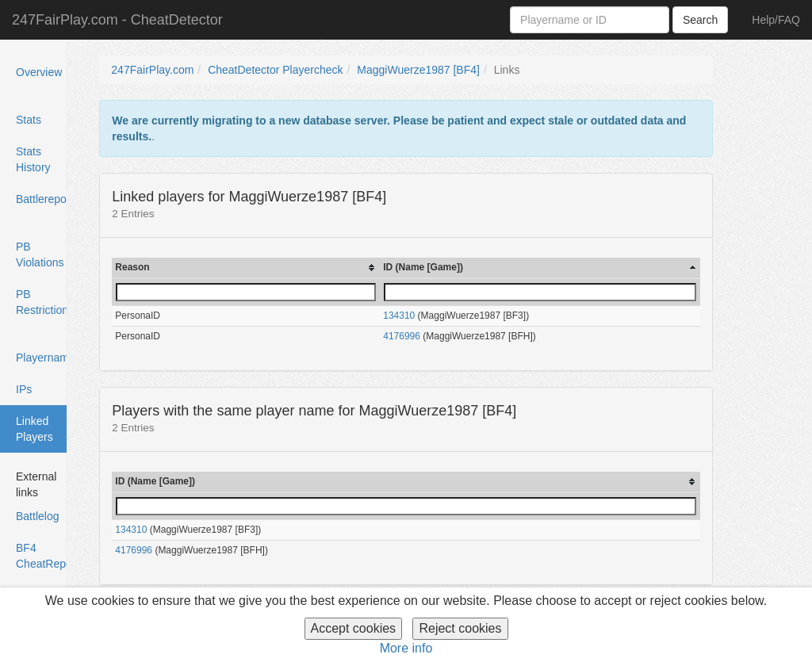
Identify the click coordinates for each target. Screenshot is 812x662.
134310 (399, 316)
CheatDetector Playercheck (275, 70)
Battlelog (37, 516)
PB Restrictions (42, 302)
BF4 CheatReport (42, 556)
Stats (29, 120)
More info (406, 648)
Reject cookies (460, 628)
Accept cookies (354, 628)
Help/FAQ (776, 20)
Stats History (33, 159)
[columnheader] (246, 268)
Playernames (42, 358)
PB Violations (40, 254)
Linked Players (36, 434)
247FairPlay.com (152, 70)
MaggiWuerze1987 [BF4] (418, 70)
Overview (39, 72)
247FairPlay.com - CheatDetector (117, 20)
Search (700, 20)
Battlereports (42, 199)
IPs (24, 389)
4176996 (402, 336)
